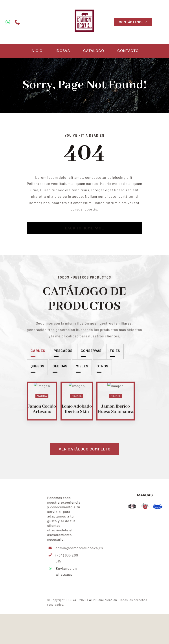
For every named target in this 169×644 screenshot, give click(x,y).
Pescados (63, 354)
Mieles (82, 370)
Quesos (37, 370)
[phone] (17, 22)
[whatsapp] (7, 22)
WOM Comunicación (107, 630)
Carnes (38, 354)
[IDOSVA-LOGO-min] (24, 520)
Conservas (91, 354)
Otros (102, 370)
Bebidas (60, 370)
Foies (115, 354)
